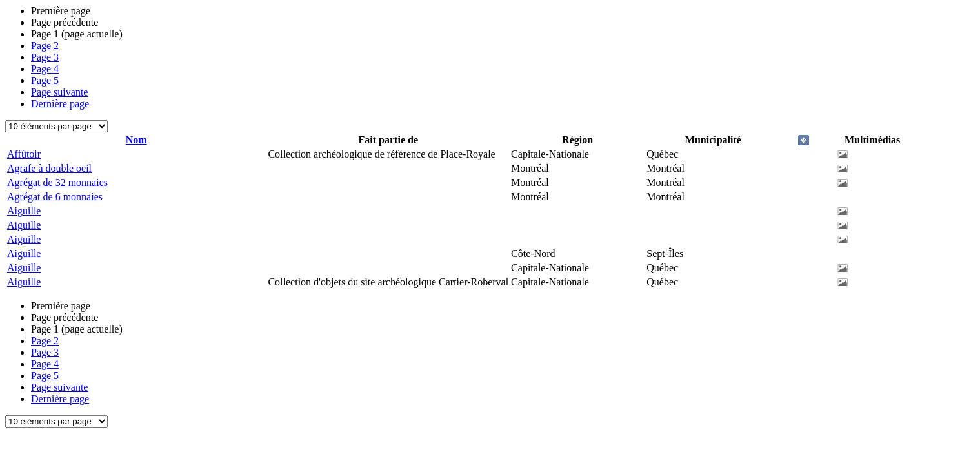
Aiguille (24, 211)
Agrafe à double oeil (49, 168)
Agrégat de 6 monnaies (55, 197)
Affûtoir (24, 154)
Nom (136, 140)
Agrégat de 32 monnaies (57, 182)
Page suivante (59, 92)
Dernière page (60, 104)
